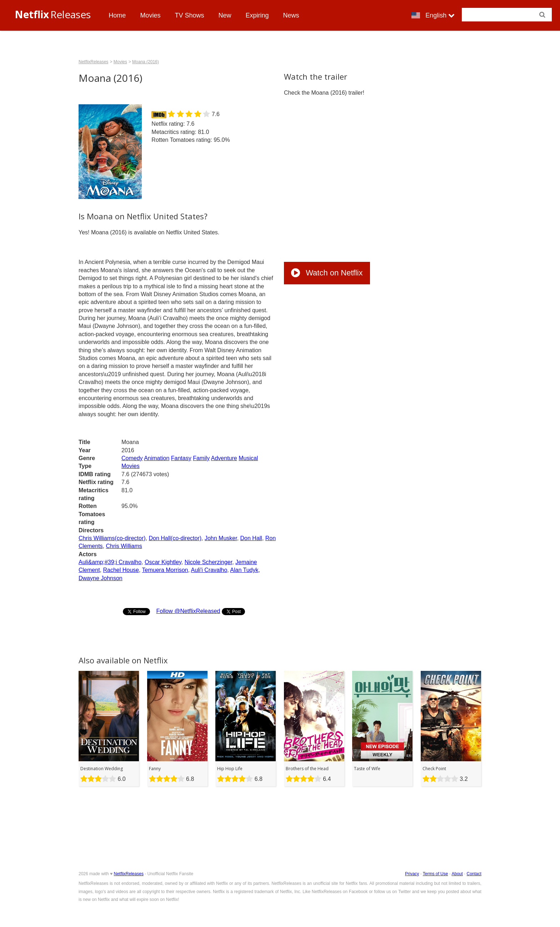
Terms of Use (436, 874)
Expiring (257, 15)
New (225, 15)
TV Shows (189, 15)
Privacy (412, 874)
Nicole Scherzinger (208, 562)
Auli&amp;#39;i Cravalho (110, 562)
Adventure (224, 458)
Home (117, 15)
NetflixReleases (93, 62)
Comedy (132, 458)
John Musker (221, 538)
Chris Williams (124, 546)
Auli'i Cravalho (209, 570)
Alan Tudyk (244, 570)
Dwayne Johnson (101, 578)
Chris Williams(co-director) (112, 538)
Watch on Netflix (327, 273)
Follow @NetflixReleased (188, 611)
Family (201, 458)
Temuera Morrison (165, 570)
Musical (248, 458)
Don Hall (251, 538)
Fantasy (181, 458)
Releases (53, 14)
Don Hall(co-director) (175, 538)
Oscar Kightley (163, 562)
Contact (474, 874)
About (457, 874)
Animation (157, 458)
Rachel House (121, 570)
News (291, 15)
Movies (150, 15)
